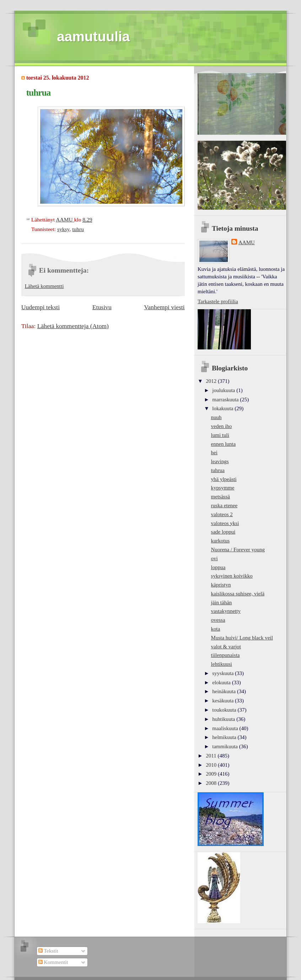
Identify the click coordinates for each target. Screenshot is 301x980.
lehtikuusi (222, 664)
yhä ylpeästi (224, 479)
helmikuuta (225, 737)
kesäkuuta (224, 701)
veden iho (222, 426)
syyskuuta (224, 673)
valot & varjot (226, 647)
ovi (214, 558)
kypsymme (223, 488)
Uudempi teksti (41, 307)
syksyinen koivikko (232, 576)
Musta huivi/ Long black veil (242, 638)
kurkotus (221, 541)
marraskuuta (226, 400)
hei (214, 452)
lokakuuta (223, 408)
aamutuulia (93, 36)
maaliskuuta (226, 728)
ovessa (218, 620)
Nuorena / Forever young (238, 550)
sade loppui (223, 532)
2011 (212, 756)
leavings (220, 461)
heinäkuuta (225, 691)
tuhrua (218, 470)
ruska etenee (224, 505)
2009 (212, 774)
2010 (212, 765)
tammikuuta (225, 746)
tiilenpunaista (225, 655)
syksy (63, 229)
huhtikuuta (224, 719)
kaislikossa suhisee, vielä (238, 594)
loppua (218, 567)
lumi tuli (220, 435)
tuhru (78, 229)
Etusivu (102, 307)
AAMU (247, 242)
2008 (212, 783)
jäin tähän (222, 603)
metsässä (221, 497)
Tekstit (48, 951)
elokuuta (222, 682)
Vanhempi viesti (164, 307)
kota (216, 629)
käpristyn (221, 585)
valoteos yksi (225, 523)
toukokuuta (225, 710)
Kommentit (53, 962)
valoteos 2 (222, 514)
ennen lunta (224, 444)
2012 (212, 381)
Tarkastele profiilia (218, 301)
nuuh (216, 417)
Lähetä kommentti (44, 286)
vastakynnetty (226, 611)
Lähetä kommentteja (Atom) (73, 326)
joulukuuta (224, 390)
